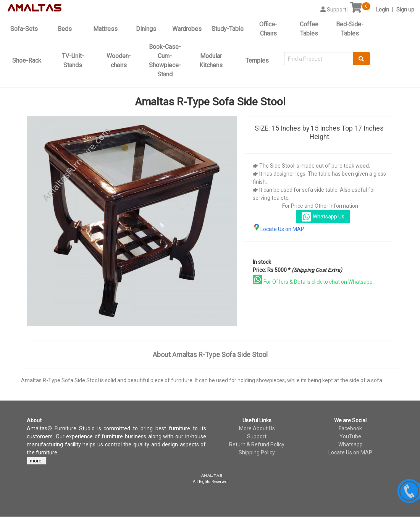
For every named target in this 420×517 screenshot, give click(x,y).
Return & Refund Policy (257, 444)
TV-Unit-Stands (73, 61)
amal (24, 8)
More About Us (257, 428)
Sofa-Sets (24, 29)
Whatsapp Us (323, 217)
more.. (37, 461)
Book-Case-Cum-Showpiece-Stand (165, 61)
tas (50, 8)
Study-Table (228, 29)
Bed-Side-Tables (350, 29)
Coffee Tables (309, 29)
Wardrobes (187, 29)
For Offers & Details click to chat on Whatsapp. (313, 282)
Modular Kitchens (211, 61)
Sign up (405, 10)
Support (257, 436)
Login (383, 10)
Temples (257, 61)
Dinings (146, 29)
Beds (65, 29)
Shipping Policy (257, 452)
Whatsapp (351, 444)
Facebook (350, 428)
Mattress (105, 29)
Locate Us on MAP (279, 229)
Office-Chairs (268, 29)
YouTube (350, 436)
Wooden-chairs (119, 61)
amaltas (212, 476)
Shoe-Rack (27, 61)
